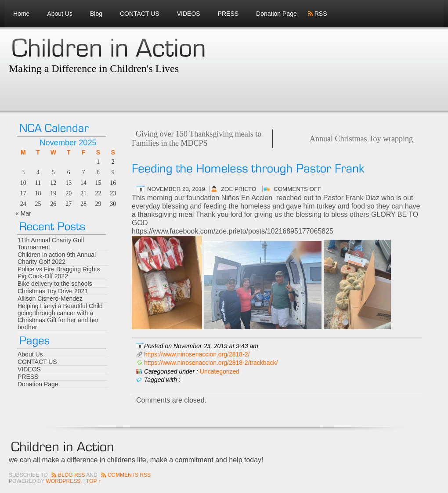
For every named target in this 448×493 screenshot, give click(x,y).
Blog (96, 14)
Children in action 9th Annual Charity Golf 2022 (57, 258)
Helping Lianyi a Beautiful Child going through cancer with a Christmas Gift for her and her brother (60, 317)
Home (21, 14)
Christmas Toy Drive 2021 (53, 291)
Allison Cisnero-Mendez (50, 299)
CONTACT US (140, 14)
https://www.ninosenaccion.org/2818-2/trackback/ (211, 363)
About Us (60, 14)
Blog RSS (71, 475)
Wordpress (63, 481)
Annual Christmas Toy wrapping (361, 139)
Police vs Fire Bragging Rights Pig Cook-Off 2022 (59, 273)
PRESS (228, 14)
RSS (321, 14)
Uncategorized (220, 371)
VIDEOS (189, 14)
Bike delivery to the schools (55, 284)
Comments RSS (129, 475)
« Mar (23, 213)
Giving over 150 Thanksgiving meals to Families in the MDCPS (197, 139)
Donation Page (276, 14)
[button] (277, 211)
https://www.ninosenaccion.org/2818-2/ (197, 354)
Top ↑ (94, 481)
